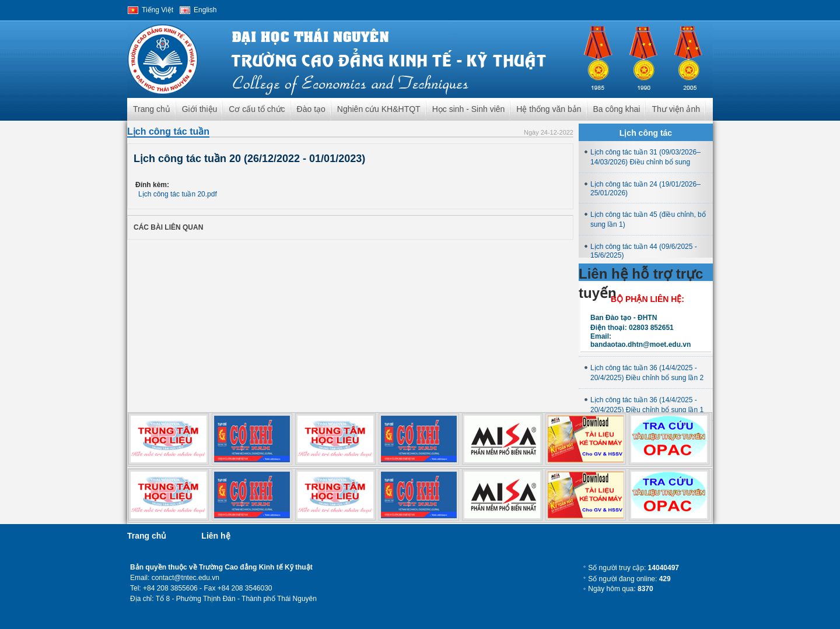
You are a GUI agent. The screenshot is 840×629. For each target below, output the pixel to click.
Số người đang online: (629, 579)
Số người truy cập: (633, 568)
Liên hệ (216, 536)
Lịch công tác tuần (168, 131)
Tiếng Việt (157, 10)
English (205, 10)
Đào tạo (311, 109)
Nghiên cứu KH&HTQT (379, 109)
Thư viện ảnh (676, 109)
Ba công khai (617, 109)
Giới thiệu (200, 109)
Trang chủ (152, 109)
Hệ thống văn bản (549, 109)
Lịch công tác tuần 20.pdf (178, 194)
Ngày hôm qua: (620, 589)
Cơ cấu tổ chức (257, 109)
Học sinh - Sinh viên (469, 109)
